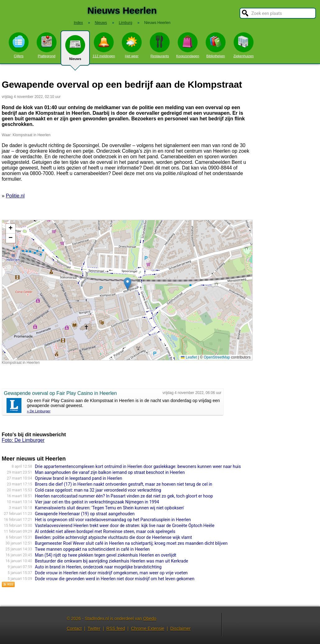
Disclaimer (180, 628)
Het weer (132, 45)
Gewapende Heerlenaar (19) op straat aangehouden (85, 514)
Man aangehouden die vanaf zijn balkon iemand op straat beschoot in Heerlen (110, 472)
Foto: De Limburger (23, 440)
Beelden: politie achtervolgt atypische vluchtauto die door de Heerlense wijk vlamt (113, 537)
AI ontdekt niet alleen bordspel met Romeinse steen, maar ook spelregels (105, 531)
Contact (74, 628)
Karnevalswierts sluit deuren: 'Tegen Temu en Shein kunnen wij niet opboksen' (110, 508)
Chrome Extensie (147, 628)
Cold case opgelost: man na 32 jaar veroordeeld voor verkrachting (98, 490)
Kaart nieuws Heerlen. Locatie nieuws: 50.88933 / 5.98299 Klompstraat (126, 290)
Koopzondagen (188, 45)
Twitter (94, 628)
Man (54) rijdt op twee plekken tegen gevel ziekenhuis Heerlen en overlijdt (105, 555)
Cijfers (19, 45)
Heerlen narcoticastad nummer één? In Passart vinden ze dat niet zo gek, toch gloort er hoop (124, 496)
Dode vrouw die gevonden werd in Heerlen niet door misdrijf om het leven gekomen (115, 579)
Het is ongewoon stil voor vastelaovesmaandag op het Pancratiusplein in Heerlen (113, 520)
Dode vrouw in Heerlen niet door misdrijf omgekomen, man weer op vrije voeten (111, 573)
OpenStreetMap (217, 357)
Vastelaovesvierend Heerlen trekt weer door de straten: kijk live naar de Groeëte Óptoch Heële (125, 526)
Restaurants (160, 45)
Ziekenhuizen (243, 45)
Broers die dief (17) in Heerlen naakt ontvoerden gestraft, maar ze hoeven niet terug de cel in (123, 484)
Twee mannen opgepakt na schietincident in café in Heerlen (92, 549)
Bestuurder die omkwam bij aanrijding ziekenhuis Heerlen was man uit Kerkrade (111, 561)
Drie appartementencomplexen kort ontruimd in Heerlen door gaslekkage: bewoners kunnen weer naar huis (138, 466)
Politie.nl (15, 196)
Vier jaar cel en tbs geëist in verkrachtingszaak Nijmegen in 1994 (97, 502)
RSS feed (116, 628)
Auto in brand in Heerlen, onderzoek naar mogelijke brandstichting (98, 567)
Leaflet (189, 357)
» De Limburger (39, 411)
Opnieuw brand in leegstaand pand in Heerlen (78, 478)
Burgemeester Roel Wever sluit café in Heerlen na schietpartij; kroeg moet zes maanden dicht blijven (131, 543)
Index (78, 23)
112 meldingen (104, 45)
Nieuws (75, 50)
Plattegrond (47, 45)
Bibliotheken (216, 45)
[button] (128, 284)
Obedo (150, 619)
